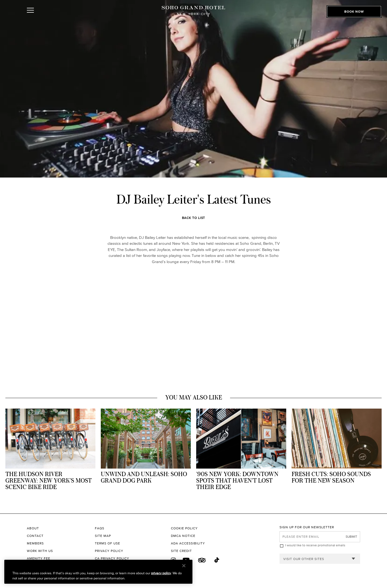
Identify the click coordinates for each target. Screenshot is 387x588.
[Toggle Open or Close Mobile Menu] (54, 17)
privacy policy (161, 573)
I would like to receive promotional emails (315, 545)
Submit (351, 536)
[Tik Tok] (217, 560)
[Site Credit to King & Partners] (225, 551)
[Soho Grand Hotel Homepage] (193, 17)
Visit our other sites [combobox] (304, 559)
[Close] (184, 566)
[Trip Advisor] (202, 560)
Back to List (194, 218)
